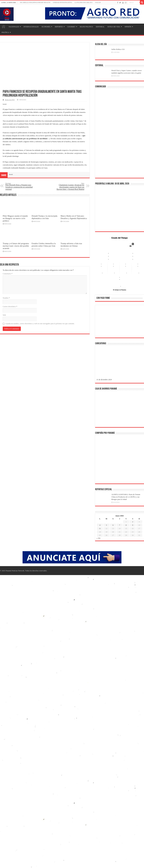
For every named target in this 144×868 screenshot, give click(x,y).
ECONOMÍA (46, 27)
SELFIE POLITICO (86, 27)
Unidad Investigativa (62, 2)
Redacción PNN (10, 100)
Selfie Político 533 (118, 49)
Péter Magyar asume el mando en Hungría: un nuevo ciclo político (15, 218)
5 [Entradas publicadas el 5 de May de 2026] (106, 525)
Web (4, 315)
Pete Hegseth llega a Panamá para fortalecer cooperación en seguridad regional (19, 186)
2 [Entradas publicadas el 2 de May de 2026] (133, 522)
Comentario (8, 274)
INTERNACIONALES (31, 27)
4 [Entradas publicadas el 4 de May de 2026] (100, 525)
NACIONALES (14, 27)
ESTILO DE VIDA (114, 27)
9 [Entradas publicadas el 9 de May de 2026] (133, 525)
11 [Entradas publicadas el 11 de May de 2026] (100, 528)
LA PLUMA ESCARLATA (84, 2)
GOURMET (71, 27)
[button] (101, 321)
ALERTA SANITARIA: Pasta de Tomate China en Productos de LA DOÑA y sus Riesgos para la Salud (126, 497)
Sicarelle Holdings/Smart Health (35, 2)
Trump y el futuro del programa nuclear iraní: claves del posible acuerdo (16, 246)
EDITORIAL (100, 27)
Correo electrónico (10, 306)
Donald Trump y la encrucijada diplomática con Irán (44, 217)
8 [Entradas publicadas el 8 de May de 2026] (126, 525)
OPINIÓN (128, 27)
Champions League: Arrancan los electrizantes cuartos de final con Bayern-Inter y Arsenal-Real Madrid (70, 186)
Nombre (6, 298)
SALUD (98, 2)
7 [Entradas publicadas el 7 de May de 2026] (120, 525)
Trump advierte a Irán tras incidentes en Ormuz (71, 245)
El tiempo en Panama (120, 290)
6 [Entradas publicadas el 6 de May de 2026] (113, 525)
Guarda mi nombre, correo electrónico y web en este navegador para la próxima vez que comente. (40, 324)
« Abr (98, 538)
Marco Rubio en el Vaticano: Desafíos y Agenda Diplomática (74, 217)
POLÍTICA (5, 32)
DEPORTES (59, 27)
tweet (5, 104)
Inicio (4, 26)
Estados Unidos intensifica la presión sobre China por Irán (44, 245)
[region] (120, 322)
